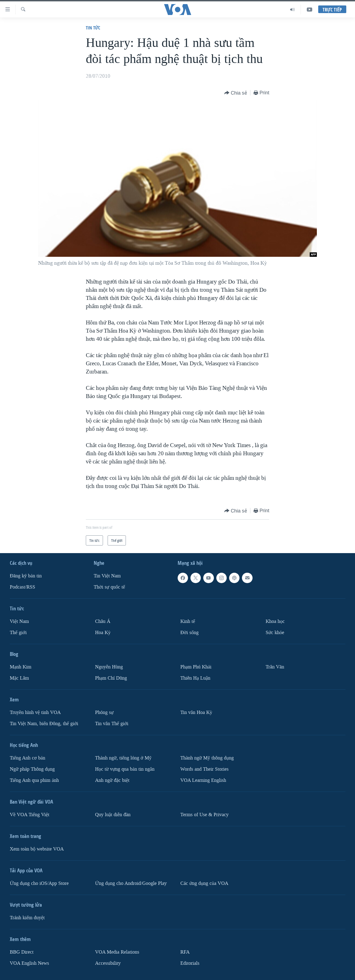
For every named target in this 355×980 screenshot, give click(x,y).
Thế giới (18, 633)
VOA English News (29, 963)
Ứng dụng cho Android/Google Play (131, 883)
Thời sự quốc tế (109, 587)
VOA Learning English (203, 780)
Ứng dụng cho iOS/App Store (39, 883)
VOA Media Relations (117, 952)
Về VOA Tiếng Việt (30, 815)
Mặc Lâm (19, 678)
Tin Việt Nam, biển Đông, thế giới (44, 724)
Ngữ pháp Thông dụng (32, 769)
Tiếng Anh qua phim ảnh (34, 780)
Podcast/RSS (22, 587)
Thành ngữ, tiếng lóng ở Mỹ (123, 758)
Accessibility (108, 963)
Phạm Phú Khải (196, 667)
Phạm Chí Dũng (111, 678)
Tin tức (93, 28)
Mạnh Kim (21, 667)
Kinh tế (188, 621)
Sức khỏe (275, 633)
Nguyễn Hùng (109, 667)
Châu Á (103, 621)
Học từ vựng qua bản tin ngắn (125, 769)
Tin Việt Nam (107, 576)
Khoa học (275, 621)
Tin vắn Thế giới (112, 724)
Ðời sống (189, 633)
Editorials (190, 963)
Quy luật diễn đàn (113, 815)
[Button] (236, 93)
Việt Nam (19, 621)
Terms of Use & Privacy (204, 815)
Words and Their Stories (204, 769)
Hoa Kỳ (103, 633)
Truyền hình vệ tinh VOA (35, 712)
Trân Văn (275, 667)
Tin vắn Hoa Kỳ (196, 712)
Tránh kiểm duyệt (27, 918)
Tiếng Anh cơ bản (28, 758)
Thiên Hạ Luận (195, 678)
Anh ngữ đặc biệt (112, 780)
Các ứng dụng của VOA (204, 883)
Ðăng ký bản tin (26, 576)
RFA (185, 952)
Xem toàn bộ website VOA (37, 849)
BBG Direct (22, 952)
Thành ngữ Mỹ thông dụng (207, 758)
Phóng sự (104, 712)
